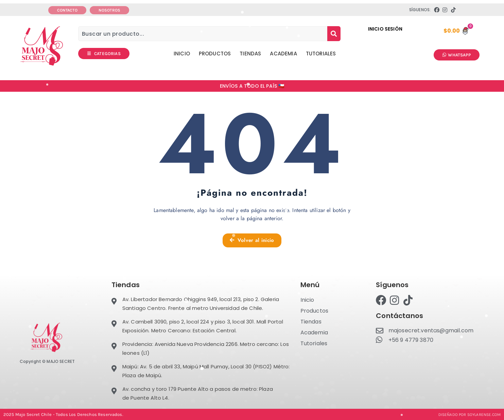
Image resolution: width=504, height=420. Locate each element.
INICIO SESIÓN (385, 29)
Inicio (182, 54)
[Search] (334, 34)
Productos (215, 54)
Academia (283, 54)
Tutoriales (321, 54)
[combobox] (203, 34)
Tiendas (250, 54)
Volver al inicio (252, 240)
